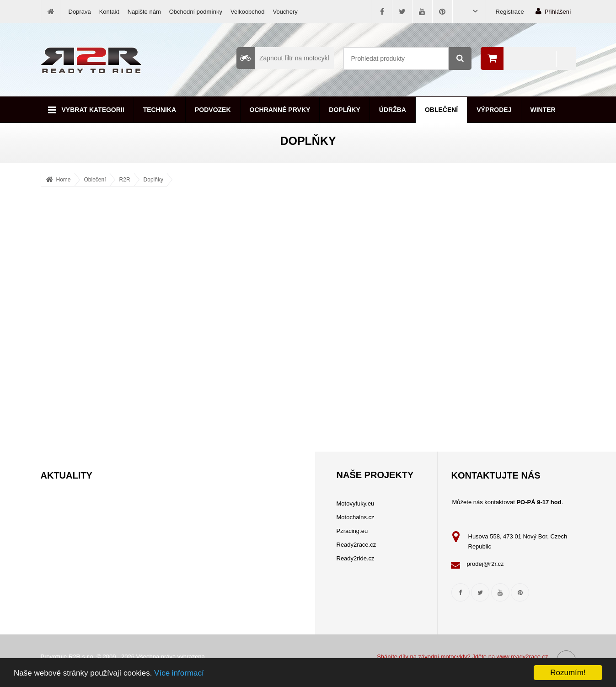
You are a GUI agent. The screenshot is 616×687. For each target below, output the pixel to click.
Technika (160, 110)
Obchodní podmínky (196, 12)
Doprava (80, 12)
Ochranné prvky (280, 110)
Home (64, 180)
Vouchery (285, 12)
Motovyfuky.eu (356, 503)
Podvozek (213, 110)
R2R (125, 180)
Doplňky (344, 110)
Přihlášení (553, 11)
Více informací (179, 673)
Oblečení (441, 110)
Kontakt (109, 12)
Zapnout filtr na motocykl (283, 58)
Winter (543, 110)
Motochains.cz (356, 517)
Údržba (393, 110)
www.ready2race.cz (522, 657)
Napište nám (144, 12)
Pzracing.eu (352, 531)
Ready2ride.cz (356, 558)
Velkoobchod (247, 12)
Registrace (510, 12)
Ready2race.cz (356, 545)
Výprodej (494, 110)
